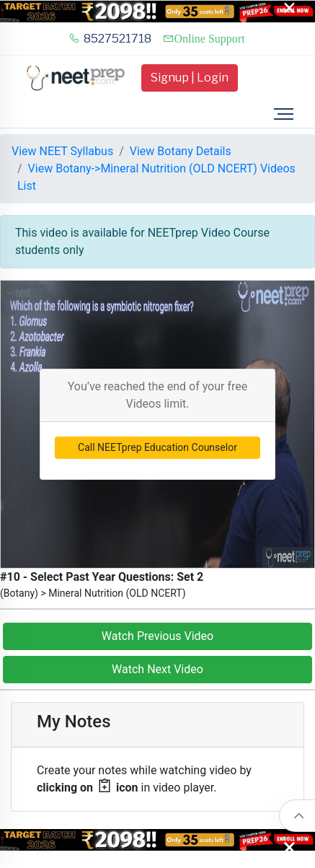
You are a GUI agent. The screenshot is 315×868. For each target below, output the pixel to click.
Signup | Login (190, 78)
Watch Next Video (157, 669)
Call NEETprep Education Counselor (157, 447)
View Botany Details (181, 151)
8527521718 (110, 39)
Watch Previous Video (157, 636)
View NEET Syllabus (62, 151)
